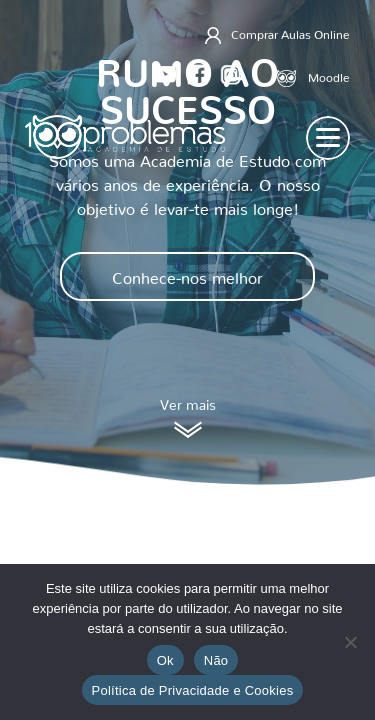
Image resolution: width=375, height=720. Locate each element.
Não (216, 660)
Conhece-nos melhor (187, 274)
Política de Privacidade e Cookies (193, 690)
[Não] (350, 642)
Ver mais (188, 418)
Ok (165, 660)
